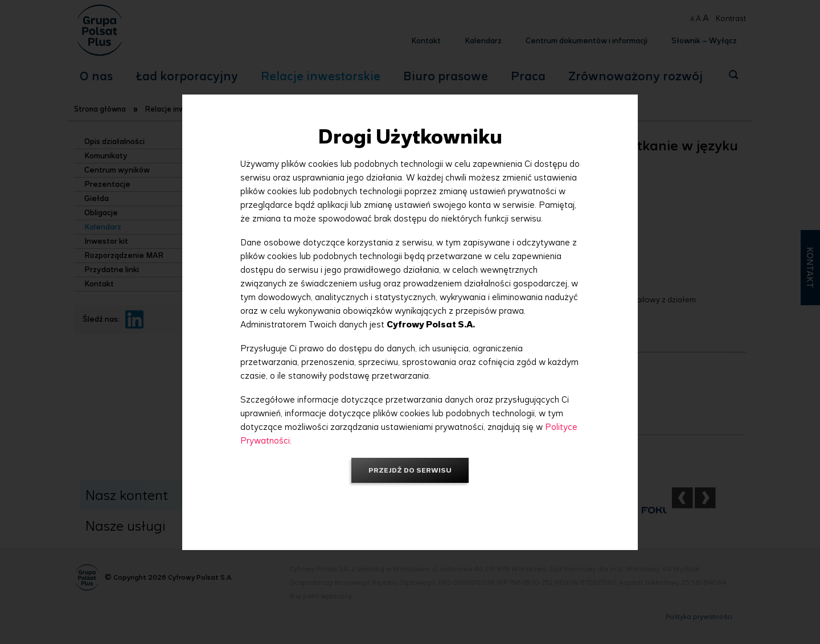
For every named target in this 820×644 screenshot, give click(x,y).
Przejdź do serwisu (410, 470)
